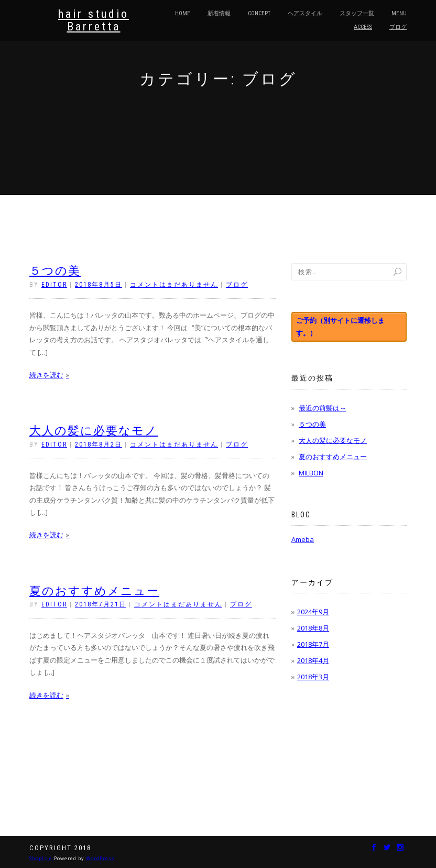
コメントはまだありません (174, 285)
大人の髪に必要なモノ (94, 431)
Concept (259, 13)
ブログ (398, 27)
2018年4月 (313, 660)
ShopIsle (42, 858)
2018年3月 (313, 677)
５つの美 (55, 271)
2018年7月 (313, 644)
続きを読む (46, 375)
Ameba (303, 539)
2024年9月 (313, 612)
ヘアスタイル (305, 13)
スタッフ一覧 (357, 13)
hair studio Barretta (94, 20)
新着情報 (219, 13)
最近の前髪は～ (323, 408)
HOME (183, 13)
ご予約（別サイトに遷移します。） (340, 326)
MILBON (311, 473)
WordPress (100, 858)
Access (363, 27)
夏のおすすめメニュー (94, 591)
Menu (399, 13)
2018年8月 (313, 628)
